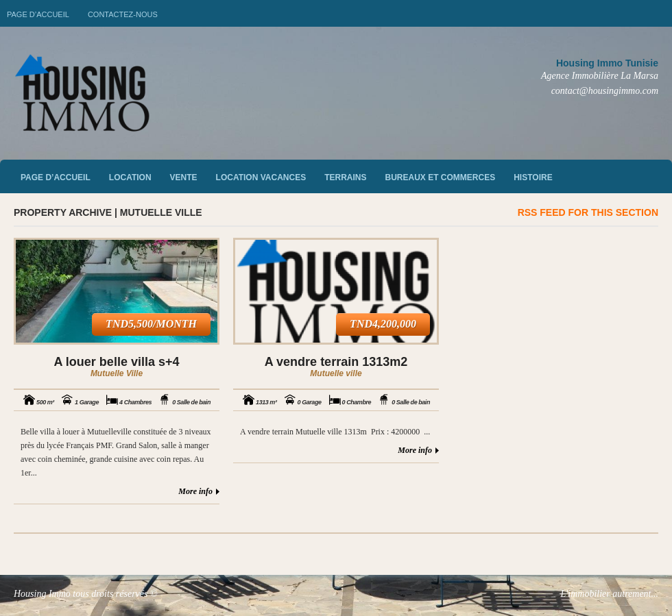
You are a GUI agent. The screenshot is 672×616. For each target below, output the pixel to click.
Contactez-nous (123, 14)
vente (184, 177)
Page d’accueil (38, 14)
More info (195, 491)
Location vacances (261, 177)
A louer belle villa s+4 (117, 362)
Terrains (345, 177)
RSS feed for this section (588, 212)
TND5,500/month (151, 324)
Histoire (533, 177)
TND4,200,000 (383, 324)
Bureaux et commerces (441, 177)
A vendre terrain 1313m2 (336, 362)
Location (130, 177)
